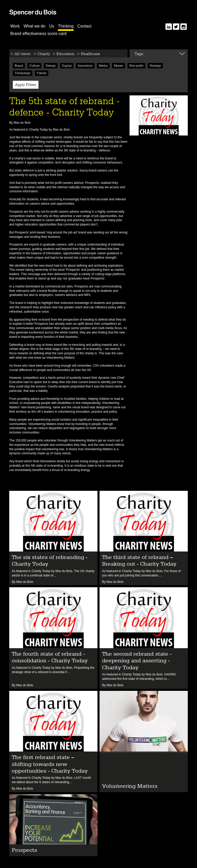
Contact (85, 26)
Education (65, 54)
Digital (67, 66)
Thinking (66, 26)
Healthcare (90, 54)
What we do (34, 26)
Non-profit (136, 66)
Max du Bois (62, 130)
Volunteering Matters (42, 424)
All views (22, 54)
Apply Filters (26, 85)
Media (103, 66)
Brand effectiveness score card (38, 34)
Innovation (85, 66)
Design (51, 66)
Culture (34, 66)
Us (52, 26)
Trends (42, 73)
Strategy (155, 66)
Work (15, 26)
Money (119, 66)
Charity (44, 54)
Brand (19, 66)
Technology (23, 73)
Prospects (92, 183)
